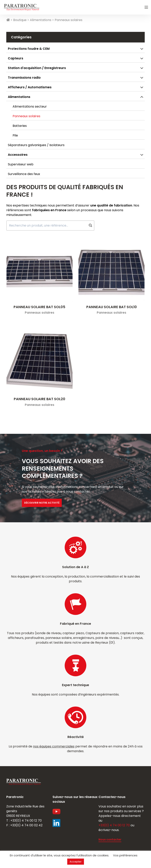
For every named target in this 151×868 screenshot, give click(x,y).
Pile (15, 135)
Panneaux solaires (26, 116)
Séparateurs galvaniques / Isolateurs (36, 145)
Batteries (20, 126)
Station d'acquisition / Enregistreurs (37, 68)
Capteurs (16, 58)
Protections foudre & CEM (29, 49)
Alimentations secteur (30, 106)
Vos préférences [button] (125, 855)
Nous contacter (110, 839)
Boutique (20, 20)
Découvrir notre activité (42, 503)
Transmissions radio (24, 78)
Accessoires (18, 155)
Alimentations (41, 20)
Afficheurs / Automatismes (30, 87)
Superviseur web (21, 164)
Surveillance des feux (24, 174)
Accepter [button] (76, 862)
